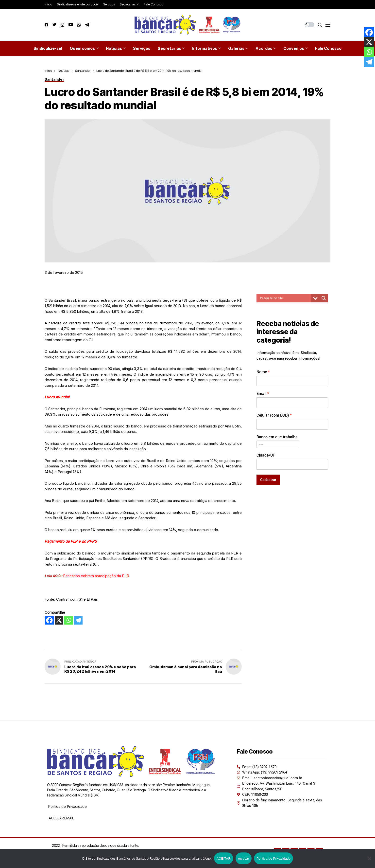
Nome (263, 372)
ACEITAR (224, 859)
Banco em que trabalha (277, 437)
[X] (59, 620)
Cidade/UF (266, 455)
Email (263, 394)
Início (48, 71)
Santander (83, 71)
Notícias (64, 71)
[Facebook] (49, 620)
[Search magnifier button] (324, 298)
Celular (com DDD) (274, 415)
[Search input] (285, 298)
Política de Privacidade (67, 806)
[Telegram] (78, 620)
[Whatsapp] (69, 620)
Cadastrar (268, 480)
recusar (244, 859)
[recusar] (369, 858)
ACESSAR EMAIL (61, 818)
